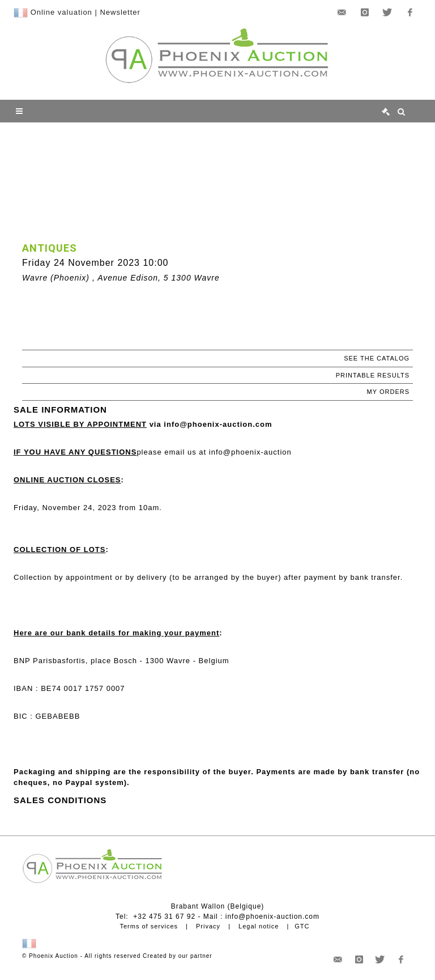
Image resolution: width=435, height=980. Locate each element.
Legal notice (259, 926)
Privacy (208, 926)
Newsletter (120, 12)
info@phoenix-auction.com (272, 917)
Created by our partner (178, 956)
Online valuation (61, 12)
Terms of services (149, 926)
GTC (302, 926)
